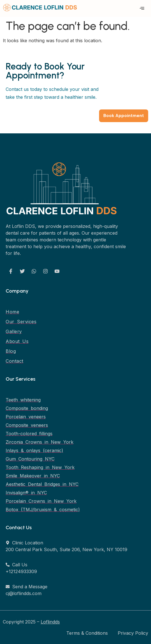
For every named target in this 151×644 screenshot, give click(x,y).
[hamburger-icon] (142, 8)
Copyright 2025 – (31, 622)
